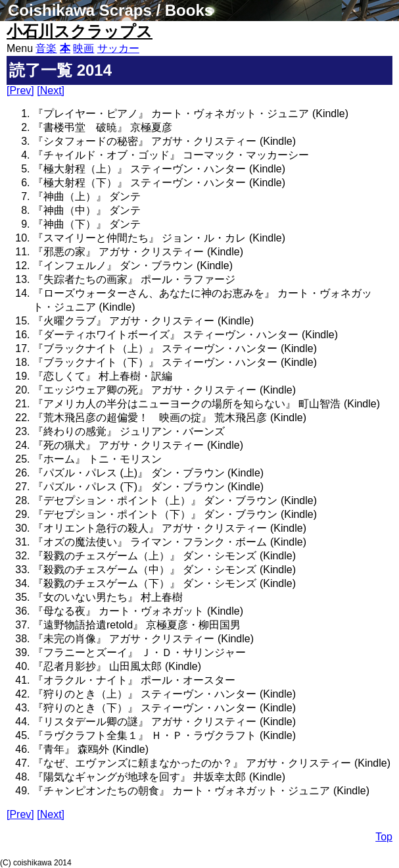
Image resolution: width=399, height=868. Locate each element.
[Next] (51, 90)
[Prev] (20, 90)
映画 (83, 48)
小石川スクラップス (80, 31)
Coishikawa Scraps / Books (110, 10)
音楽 (46, 48)
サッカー (118, 48)
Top (384, 837)
